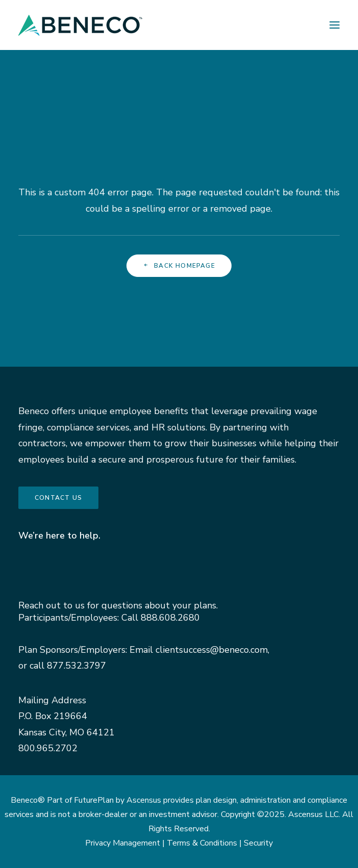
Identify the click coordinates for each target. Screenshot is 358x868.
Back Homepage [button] (179, 266)
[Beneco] (80, 25)
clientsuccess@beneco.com (212, 650)
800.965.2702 (48, 748)
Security (258, 843)
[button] (335, 25)
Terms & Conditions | (205, 843)
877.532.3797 (76, 666)
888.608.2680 (170, 618)
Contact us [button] (58, 498)
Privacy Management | (126, 843)
